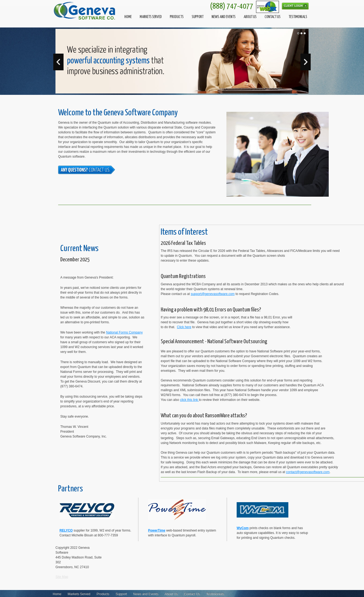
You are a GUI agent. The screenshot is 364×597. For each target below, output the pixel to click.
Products (103, 594)
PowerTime (157, 530)
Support (121, 594)
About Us (171, 594)
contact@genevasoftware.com (308, 472)
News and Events (146, 594)
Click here (184, 327)
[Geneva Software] (85, 11)
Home (57, 594)
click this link (190, 400)
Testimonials (215, 594)
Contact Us (192, 594)
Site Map (62, 577)
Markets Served (79, 594)
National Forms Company (124, 332)
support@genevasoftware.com (213, 294)
